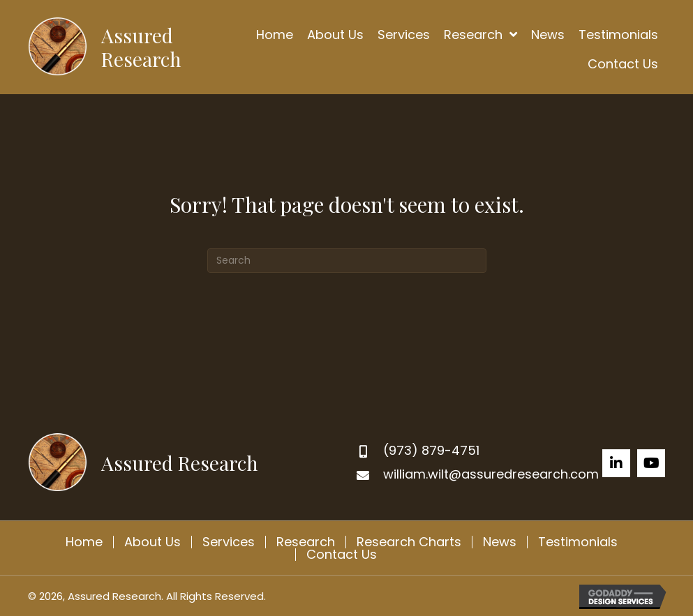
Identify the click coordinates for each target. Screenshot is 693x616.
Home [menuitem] (84, 542)
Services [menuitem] (229, 542)
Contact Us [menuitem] (342, 555)
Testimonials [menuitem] (578, 542)
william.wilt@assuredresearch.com (491, 474)
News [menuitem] (500, 542)
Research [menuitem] (306, 542)
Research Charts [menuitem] (409, 542)
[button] (616, 463)
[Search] (347, 261)
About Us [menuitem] (152, 542)
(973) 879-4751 (431, 450)
